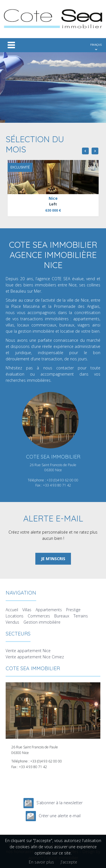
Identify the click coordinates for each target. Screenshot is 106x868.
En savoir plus (41, 862)
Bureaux (62, 616)
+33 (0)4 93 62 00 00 (62, 480)
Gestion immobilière (42, 622)
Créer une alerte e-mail (60, 816)
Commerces (39, 616)
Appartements (49, 610)
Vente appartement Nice (28, 651)
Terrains (81, 616)
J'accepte (69, 862)
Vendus (12, 622)
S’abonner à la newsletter (60, 803)
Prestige (73, 610)
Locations (15, 616)
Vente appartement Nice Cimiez (35, 657)
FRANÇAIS (96, 45)
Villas (27, 610)
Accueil (12, 610)
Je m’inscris (53, 559)
